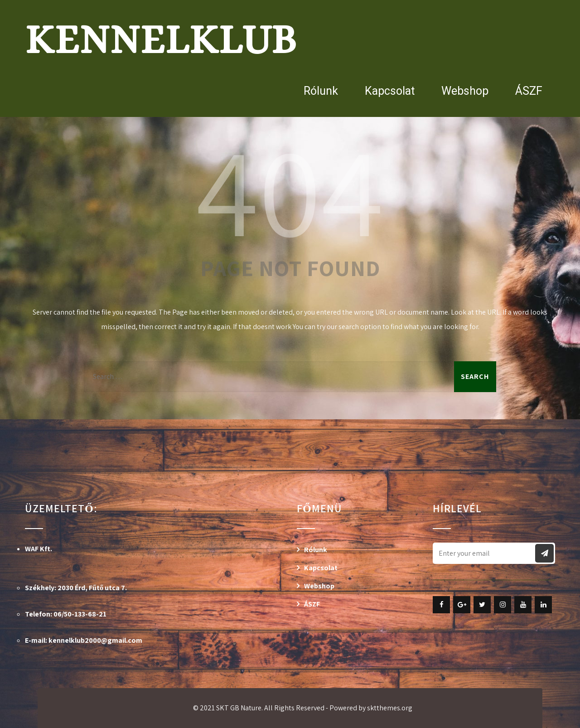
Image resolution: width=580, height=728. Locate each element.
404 (290, 189)
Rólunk (321, 91)
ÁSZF (529, 91)
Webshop (465, 91)
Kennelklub (161, 39)
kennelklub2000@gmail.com (95, 640)
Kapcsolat (390, 91)
